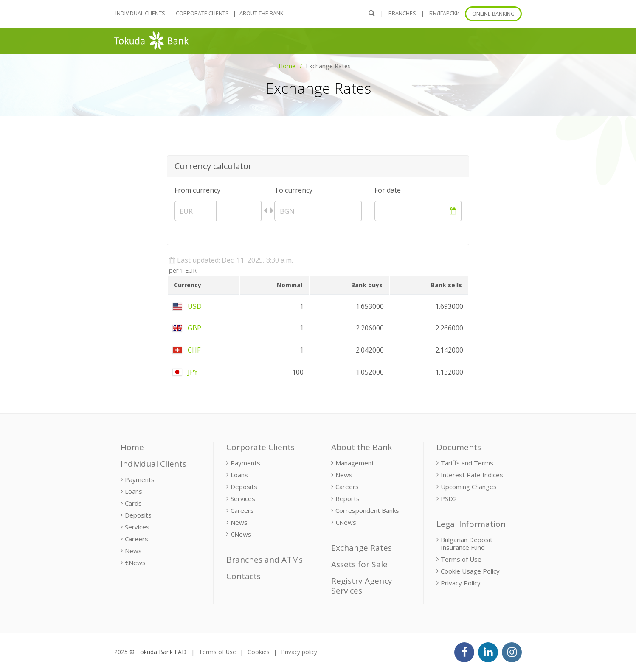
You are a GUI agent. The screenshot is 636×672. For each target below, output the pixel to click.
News (133, 551)
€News (135, 563)
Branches (402, 13)
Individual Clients (140, 13)
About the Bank (261, 13)
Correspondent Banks (367, 510)
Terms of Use (461, 559)
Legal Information (471, 524)
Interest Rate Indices (472, 475)
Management (355, 463)
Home (287, 66)
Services (137, 527)
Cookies (259, 652)
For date (388, 190)
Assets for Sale (359, 564)
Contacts (243, 576)
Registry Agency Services (362, 586)
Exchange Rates (362, 548)
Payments (140, 479)
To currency (293, 190)
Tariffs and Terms (467, 463)
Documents (459, 447)
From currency (197, 190)
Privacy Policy (461, 583)
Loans (134, 491)
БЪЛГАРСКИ (445, 13)
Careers (136, 539)
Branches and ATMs (265, 560)
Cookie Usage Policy (470, 571)
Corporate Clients (202, 13)
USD (187, 306)
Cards (133, 503)
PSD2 (449, 498)
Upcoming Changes (469, 487)
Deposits (138, 515)
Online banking (493, 14)
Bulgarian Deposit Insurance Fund (467, 543)
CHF (187, 350)
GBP (187, 328)
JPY (185, 372)
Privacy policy (299, 652)
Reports (348, 498)
